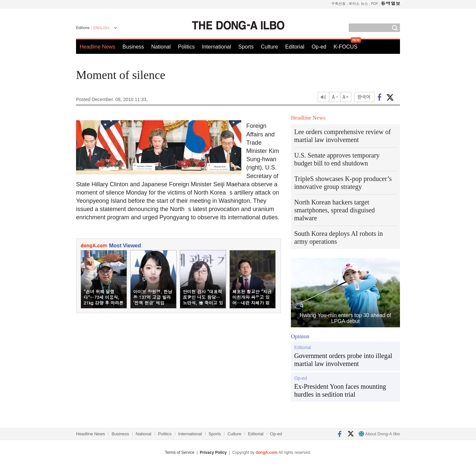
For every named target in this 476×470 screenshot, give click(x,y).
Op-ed (319, 47)
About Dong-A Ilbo (379, 434)
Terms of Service (180, 452)
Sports (246, 47)
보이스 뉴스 (358, 3)
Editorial (295, 47)
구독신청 (338, 3)
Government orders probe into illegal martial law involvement (343, 360)
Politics (186, 47)
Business (133, 47)
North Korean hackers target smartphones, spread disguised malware (335, 210)
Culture (269, 47)
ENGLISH (101, 28)
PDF (375, 3)
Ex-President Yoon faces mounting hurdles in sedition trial (340, 390)
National (161, 47)
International (217, 47)
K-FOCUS (345, 47)
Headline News (98, 47)
